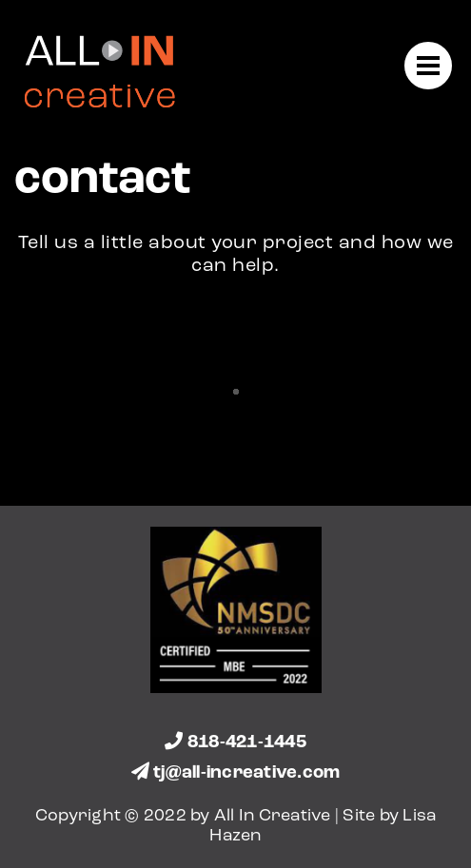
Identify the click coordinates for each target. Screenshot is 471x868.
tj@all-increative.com (236, 773)
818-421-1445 (235, 743)
